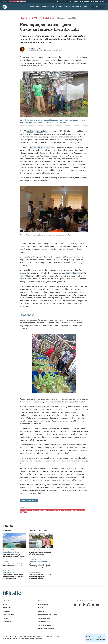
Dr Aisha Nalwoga (36, 48)
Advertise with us (44, 622)
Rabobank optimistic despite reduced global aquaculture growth (40, 566)
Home (5, 604)
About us (41, 611)
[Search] (98, 7)
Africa (82, 510)
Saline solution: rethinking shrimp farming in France (13, 564)
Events (87, 1)
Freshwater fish (55, 510)
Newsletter (94, 1)
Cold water (45, 7)
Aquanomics (77, 7)
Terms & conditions (45, 625)
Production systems (28, 510)
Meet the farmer (8, 573)
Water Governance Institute (35, 131)
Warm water (34, 7)
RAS (11, 1)
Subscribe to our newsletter (48, 615)
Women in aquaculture (11, 552)
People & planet (56, 7)
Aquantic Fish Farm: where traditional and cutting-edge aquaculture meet (13, 577)
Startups (67, 7)
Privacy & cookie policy (46, 629)
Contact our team (44, 618)
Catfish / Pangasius (40, 18)
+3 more (52, 18)
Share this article (29, 501)
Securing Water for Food (39, 147)
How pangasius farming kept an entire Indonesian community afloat (40, 576)
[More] (86, 7)
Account (103, 1)
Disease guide (78, 1)
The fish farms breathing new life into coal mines (40, 553)
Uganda (23, 512)
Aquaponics (25, 18)
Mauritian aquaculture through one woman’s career (14, 555)
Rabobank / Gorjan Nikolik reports (39, 562)
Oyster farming (20, 1)
